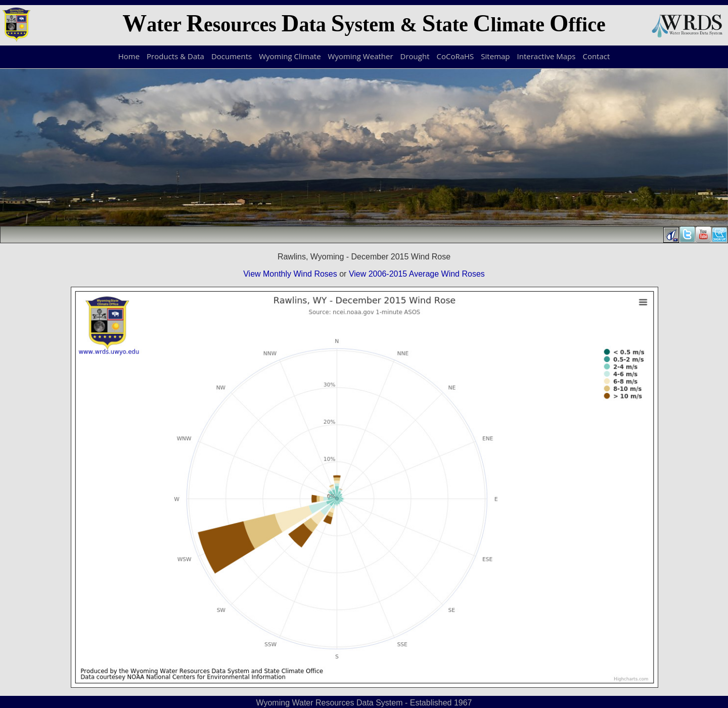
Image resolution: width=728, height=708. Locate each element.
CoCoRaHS (456, 56)
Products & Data (175, 56)
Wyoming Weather (361, 56)
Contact (596, 56)
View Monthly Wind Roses (290, 274)
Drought (415, 56)
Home (129, 56)
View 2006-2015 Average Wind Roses (417, 274)
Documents (232, 56)
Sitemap (495, 56)
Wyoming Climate (290, 56)
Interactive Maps (547, 56)
